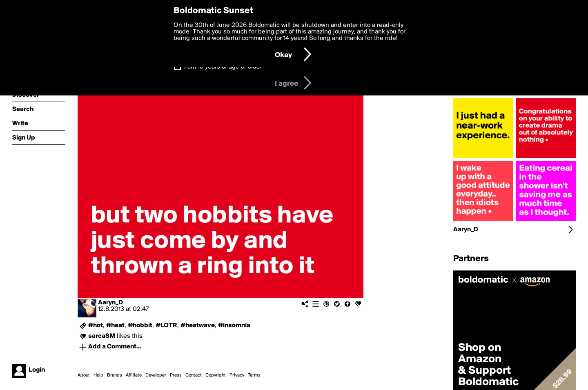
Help (98, 375)
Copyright (216, 375)
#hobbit (140, 326)
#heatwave (198, 326)
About (84, 375)
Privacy (237, 375)
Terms (254, 375)
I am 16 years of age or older (223, 67)
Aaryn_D (110, 303)
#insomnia (234, 326)
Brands (115, 375)
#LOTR (166, 326)
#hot (96, 326)
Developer (156, 375)
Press (176, 375)
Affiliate (134, 375)
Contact (194, 375)
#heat (115, 326)
